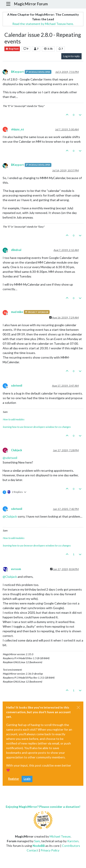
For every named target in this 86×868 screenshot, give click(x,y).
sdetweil (17, 386)
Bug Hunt (12, 49)
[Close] (78, 707)
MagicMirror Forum (31, 4)
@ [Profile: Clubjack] (10, 516)
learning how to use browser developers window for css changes (37, 427)
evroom (16, 569)
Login (27, 779)
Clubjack (17, 450)
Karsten (73, 841)
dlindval (16, 250)
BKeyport (17, 72)
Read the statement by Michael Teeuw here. (43, 24)
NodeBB (39, 846)
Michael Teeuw (60, 836)
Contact (32, 850)
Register (14, 779)
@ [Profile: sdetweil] (10, 458)
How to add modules (14, 419)
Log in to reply (71, 56)
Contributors (71, 846)
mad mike (17, 312)
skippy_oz (18, 129)
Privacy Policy (50, 850)
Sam (37, 841)
